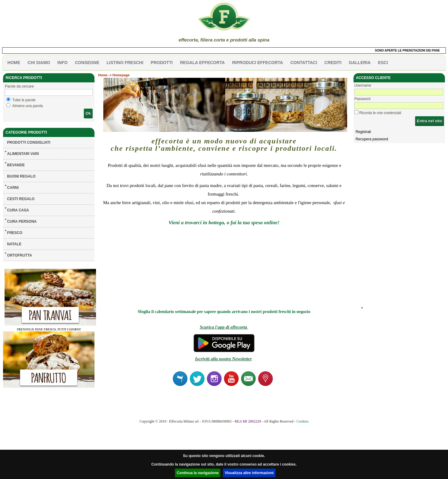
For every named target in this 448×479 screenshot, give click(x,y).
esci (383, 63)
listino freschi (125, 63)
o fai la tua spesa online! (253, 223)
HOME (14, 63)
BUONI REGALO (21, 176)
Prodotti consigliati (29, 142)
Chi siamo (39, 63)
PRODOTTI (162, 63)
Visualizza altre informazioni (249, 473)
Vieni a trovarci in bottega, (197, 223)
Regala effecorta (203, 63)
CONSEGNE (87, 63)
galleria (360, 63)
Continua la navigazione (198, 473)
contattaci (304, 63)
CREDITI (333, 63)
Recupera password (372, 139)
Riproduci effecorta (258, 63)
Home (103, 75)
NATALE (14, 244)
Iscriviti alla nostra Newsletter (223, 359)
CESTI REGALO (21, 199)
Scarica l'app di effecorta (224, 327)
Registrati (363, 132)
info (62, 63)
